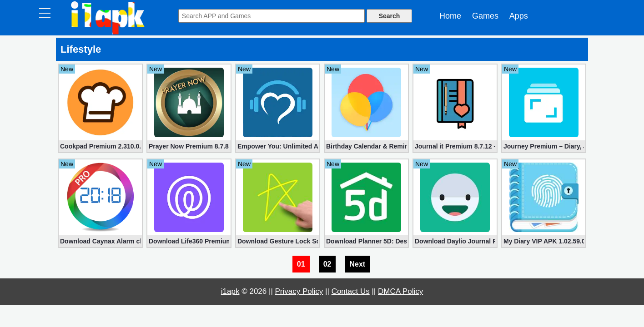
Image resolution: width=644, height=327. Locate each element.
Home (450, 16)
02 (327, 264)
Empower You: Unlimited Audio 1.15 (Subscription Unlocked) (278, 146)
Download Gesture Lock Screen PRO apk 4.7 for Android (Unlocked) (278, 241)
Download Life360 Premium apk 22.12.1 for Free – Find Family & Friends (189, 241)
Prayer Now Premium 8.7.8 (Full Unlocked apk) (189, 146)
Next (357, 264)
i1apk (230, 291)
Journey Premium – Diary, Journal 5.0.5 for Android (544, 146)
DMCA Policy (400, 291)
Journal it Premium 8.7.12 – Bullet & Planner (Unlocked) (455, 146)
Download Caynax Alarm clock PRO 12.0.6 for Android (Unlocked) (100, 241)
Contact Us (351, 291)
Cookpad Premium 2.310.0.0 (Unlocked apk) (100, 146)
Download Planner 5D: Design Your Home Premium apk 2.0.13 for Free (366, 241)
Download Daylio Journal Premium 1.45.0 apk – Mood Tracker (455, 241)
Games (485, 16)
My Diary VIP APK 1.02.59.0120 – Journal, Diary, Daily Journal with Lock (544, 241)
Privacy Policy (299, 291)
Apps (519, 16)
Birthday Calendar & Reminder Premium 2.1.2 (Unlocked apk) (366, 146)
